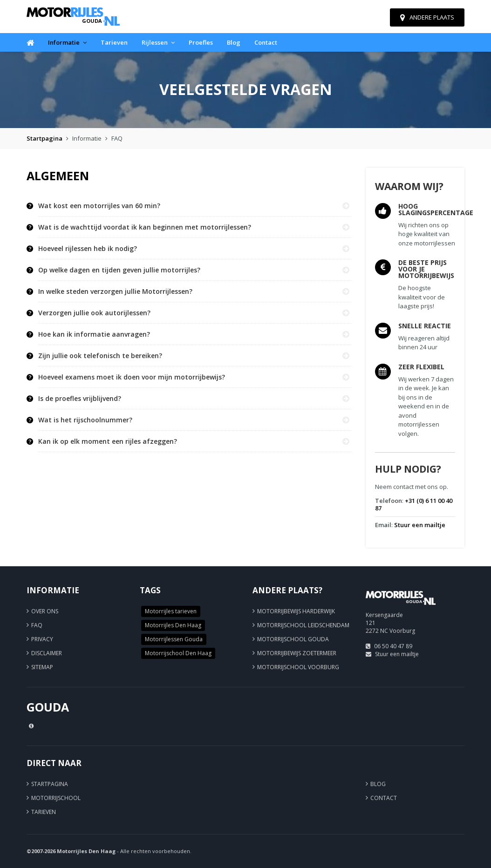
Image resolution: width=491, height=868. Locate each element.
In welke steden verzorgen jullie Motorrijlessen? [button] (115, 292)
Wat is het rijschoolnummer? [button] (85, 420)
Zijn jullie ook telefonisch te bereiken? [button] (100, 356)
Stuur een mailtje (420, 525)
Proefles (201, 42)
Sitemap (42, 667)
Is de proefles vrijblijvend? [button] (80, 399)
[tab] (195, 206)
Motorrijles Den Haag (173, 625)
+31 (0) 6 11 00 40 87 (414, 504)
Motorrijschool (56, 798)
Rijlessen (158, 42)
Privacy (42, 639)
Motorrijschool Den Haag (178, 653)
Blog (234, 42)
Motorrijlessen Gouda (174, 639)
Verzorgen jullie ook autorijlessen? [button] (94, 313)
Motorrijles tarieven (171, 611)
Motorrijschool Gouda (293, 639)
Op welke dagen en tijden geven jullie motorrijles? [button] (119, 270)
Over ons (45, 611)
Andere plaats (427, 17)
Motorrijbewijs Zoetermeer (297, 653)
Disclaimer (47, 653)
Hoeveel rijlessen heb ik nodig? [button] (88, 249)
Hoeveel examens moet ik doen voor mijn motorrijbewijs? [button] (132, 377)
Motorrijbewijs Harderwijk (296, 611)
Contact (266, 42)
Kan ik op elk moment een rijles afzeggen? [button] (108, 441)
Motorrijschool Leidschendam (303, 625)
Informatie (67, 42)
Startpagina (44, 138)
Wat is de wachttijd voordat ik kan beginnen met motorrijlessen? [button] (145, 227)
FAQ (37, 625)
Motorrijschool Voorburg (298, 667)
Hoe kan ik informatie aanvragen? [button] (94, 334)
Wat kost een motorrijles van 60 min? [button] (99, 206)
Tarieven (114, 42)
